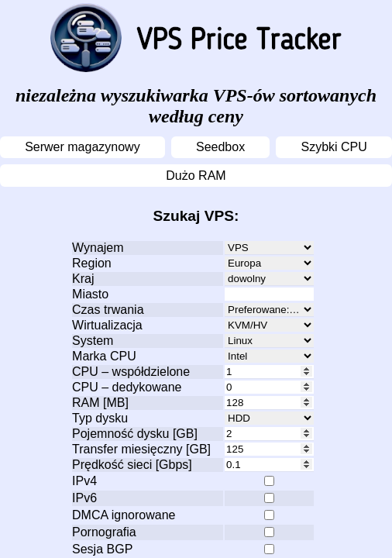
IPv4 (84, 481)
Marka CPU (104, 356)
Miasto (90, 294)
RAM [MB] (100, 403)
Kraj (83, 279)
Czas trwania (108, 310)
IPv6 (84, 498)
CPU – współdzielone (131, 372)
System (93, 341)
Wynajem (98, 248)
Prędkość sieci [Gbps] (132, 465)
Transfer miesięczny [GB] (141, 449)
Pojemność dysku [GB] (135, 434)
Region (92, 263)
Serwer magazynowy (83, 147)
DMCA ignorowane (124, 515)
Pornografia (104, 532)
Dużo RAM (196, 176)
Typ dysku (100, 418)
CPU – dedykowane (127, 387)
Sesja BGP (102, 549)
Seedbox (220, 147)
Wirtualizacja (107, 325)
